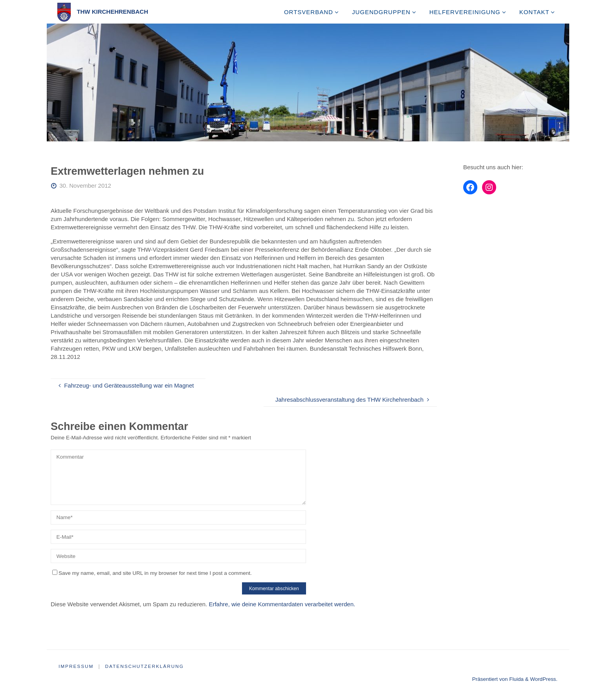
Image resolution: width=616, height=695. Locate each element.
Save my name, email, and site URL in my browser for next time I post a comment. (152, 573)
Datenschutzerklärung (146, 666)
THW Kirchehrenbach (112, 12)
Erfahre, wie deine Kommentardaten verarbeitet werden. (282, 604)
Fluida (516, 679)
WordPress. (544, 679)
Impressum (76, 666)
